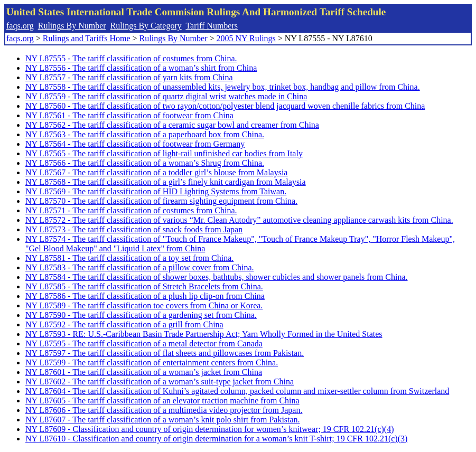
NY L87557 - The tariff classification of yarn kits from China (129, 77)
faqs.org (20, 26)
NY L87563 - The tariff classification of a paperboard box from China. (145, 134)
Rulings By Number (72, 26)
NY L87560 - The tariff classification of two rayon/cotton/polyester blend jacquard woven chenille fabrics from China (225, 106)
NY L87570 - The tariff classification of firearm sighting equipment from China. (161, 201)
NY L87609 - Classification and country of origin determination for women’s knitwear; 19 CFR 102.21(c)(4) (210, 429)
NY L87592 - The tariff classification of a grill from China (124, 324)
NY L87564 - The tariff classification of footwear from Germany (135, 144)
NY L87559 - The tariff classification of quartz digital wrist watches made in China (166, 96)
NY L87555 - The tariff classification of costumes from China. (131, 58)
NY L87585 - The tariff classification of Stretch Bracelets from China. (144, 286)
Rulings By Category (146, 26)
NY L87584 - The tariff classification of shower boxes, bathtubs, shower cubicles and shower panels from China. (217, 277)
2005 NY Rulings (246, 38)
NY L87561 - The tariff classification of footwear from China (129, 115)
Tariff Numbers (212, 26)
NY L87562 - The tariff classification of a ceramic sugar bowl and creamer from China (172, 125)
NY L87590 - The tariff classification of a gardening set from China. (141, 315)
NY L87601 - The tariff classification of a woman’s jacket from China (144, 372)
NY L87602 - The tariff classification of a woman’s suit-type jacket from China (160, 382)
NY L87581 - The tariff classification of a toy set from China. (129, 258)
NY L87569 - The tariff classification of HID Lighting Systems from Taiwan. (156, 191)
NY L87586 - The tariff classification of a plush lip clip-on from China (145, 296)
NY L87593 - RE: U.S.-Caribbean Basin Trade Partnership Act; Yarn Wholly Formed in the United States (204, 334)
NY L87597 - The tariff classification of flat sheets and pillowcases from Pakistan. (165, 353)
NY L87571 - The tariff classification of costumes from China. (131, 210)
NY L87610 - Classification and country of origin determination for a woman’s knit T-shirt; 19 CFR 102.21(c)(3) (216, 439)
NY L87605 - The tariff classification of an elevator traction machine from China (162, 401)
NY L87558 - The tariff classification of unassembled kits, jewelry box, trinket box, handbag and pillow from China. (223, 87)
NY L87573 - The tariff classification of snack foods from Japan (134, 229)
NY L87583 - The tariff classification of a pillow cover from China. (139, 267)
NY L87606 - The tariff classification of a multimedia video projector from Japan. (164, 410)
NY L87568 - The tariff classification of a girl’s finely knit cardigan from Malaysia (166, 182)
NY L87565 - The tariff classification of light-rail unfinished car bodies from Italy (164, 153)
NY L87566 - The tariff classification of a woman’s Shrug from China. (145, 163)
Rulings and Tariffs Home (87, 38)
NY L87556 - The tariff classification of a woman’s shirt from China (141, 68)
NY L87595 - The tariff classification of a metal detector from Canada (144, 343)
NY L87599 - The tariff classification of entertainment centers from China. (152, 362)
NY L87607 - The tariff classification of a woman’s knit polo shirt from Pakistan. (163, 420)
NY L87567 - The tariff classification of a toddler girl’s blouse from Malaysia (156, 172)
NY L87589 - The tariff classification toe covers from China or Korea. (144, 305)
